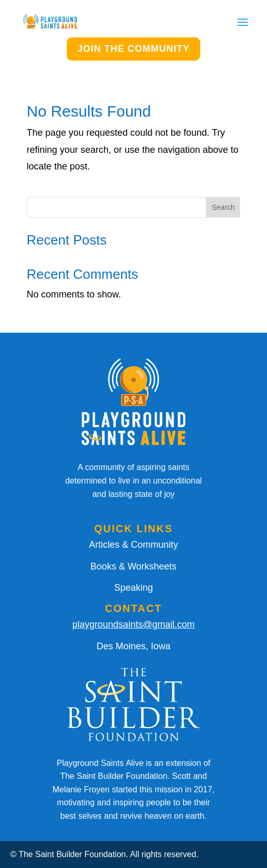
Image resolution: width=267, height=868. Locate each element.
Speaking (133, 588)
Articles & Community (133, 545)
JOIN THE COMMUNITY (133, 49)
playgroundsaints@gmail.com (133, 624)
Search (223, 207)
